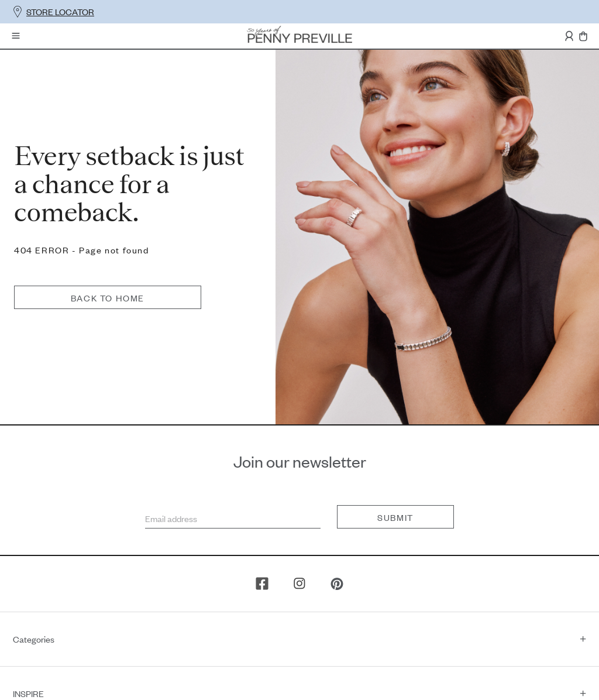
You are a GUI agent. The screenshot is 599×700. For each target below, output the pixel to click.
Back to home (250, 154)
